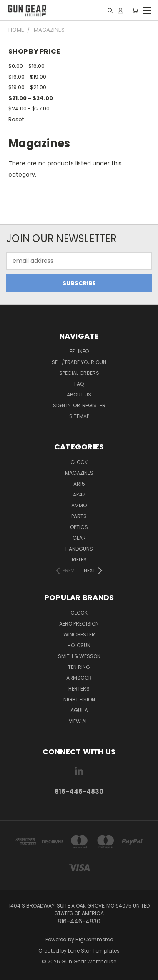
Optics (79, 527)
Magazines (79, 473)
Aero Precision (79, 624)
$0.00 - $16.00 (26, 66)
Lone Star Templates (94, 951)
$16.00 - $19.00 (27, 77)
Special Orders (79, 373)
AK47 (79, 495)
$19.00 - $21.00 (27, 87)
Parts (79, 516)
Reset (16, 119)
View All (79, 721)
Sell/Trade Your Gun (79, 362)
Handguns (79, 549)
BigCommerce (94, 939)
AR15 (79, 484)
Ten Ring (79, 667)
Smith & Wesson (79, 656)
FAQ (79, 384)
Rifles (79, 560)
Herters (79, 689)
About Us (79, 395)
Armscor (79, 678)
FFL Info (79, 351)
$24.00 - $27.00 (29, 108)
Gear (79, 538)
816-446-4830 (79, 792)
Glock (79, 462)
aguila (79, 710)
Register (94, 405)
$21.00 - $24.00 (31, 98)
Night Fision (79, 699)
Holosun (79, 645)
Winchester (79, 635)
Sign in (63, 405)
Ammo (79, 505)
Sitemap (79, 416)
